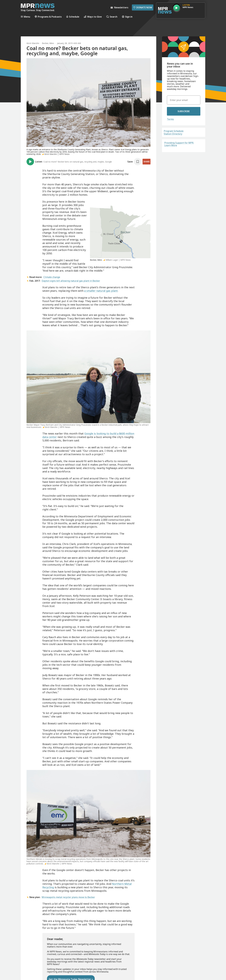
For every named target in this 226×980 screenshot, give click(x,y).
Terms (170, 119)
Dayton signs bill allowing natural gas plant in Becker (71, 281)
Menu (25, 17)
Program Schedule (174, 131)
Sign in (127, 17)
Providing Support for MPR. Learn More (179, 144)
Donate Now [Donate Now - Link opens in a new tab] (143, 7)
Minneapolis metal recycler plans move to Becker (68, 897)
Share (147, 162)
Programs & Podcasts (48, 17)
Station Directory (173, 134)
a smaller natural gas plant (101, 291)
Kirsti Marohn (33, 43)
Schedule (73, 17)
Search (112, 17)
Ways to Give (93, 17)
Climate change (52, 277)
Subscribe (184, 111)
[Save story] (134, 162)
